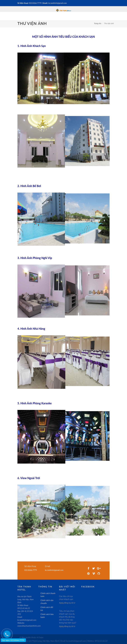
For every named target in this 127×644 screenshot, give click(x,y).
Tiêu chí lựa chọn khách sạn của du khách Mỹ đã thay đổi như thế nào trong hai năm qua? (68, 617)
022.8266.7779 (35, 3)
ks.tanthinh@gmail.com (58, 3)
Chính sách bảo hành (47, 616)
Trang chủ (98, 23)
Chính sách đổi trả (47, 609)
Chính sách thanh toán (48, 595)
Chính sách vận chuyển (47, 602)
